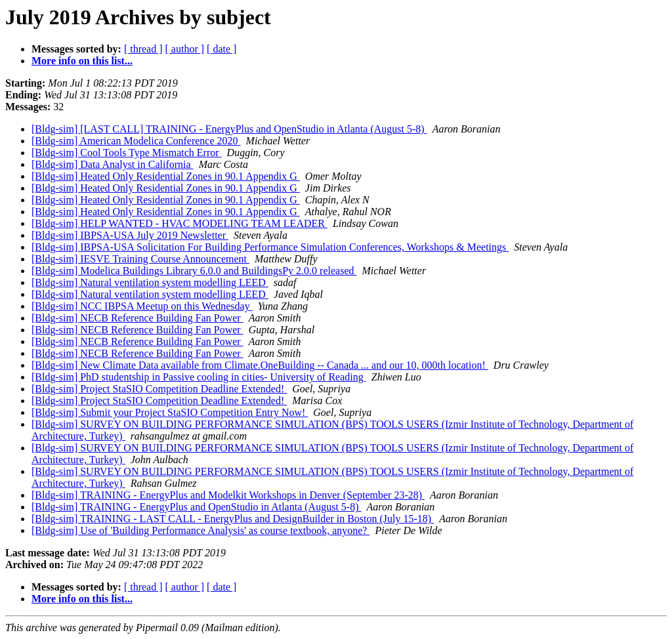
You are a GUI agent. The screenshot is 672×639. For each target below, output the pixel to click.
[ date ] (221, 49)
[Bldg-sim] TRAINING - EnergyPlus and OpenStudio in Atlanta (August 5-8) (196, 507)
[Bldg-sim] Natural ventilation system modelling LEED (150, 282)
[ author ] (185, 49)
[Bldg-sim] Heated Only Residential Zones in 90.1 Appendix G (166, 176)
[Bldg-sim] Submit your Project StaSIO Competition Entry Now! (170, 412)
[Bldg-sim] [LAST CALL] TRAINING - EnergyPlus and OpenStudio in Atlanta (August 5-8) (229, 129)
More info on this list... (82, 61)
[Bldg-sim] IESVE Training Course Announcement (140, 259)
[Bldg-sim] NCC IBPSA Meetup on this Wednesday (142, 306)
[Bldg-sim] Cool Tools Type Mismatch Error (127, 153)
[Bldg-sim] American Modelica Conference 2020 (136, 141)
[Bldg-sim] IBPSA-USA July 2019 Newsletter (130, 235)
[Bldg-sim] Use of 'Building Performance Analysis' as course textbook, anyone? (200, 530)
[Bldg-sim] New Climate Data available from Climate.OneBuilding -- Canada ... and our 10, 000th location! (260, 365)
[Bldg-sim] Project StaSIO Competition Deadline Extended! (159, 389)
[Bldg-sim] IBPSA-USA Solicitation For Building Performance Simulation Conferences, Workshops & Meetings (270, 247)
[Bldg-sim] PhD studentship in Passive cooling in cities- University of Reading (199, 377)
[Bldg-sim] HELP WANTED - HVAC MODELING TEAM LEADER (179, 223)
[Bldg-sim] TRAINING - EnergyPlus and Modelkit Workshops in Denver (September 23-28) (228, 495)
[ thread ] (143, 49)
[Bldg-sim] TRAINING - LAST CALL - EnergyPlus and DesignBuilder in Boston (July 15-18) (233, 519)
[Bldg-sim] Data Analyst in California (113, 164)
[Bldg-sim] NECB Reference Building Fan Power (137, 318)
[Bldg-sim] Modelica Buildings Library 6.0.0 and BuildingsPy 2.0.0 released (194, 271)
